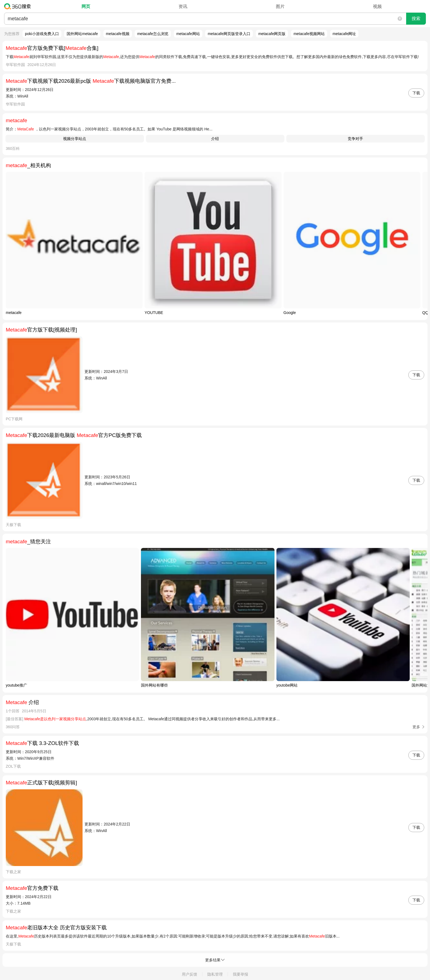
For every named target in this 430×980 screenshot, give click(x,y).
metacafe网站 (188, 34)
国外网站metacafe (82, 34)
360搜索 (19, 6)
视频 (377, 6)
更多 (416, 727)
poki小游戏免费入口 (42, 34)
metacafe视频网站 (309, 34)
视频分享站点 (75, 139)
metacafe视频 (118, 34)
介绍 (215, 139)
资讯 (183, 6)
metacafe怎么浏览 (153, 34)
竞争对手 (355, 139)
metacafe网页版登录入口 (229, 34)
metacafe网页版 (272, 34)
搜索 (416, 18)
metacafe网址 (344, 34)
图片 (280, 6)
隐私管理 (215, 974)
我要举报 (241, 974)
